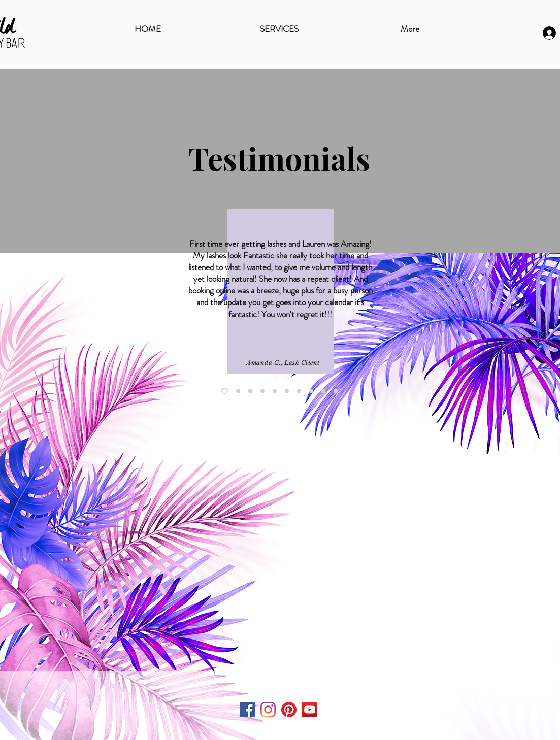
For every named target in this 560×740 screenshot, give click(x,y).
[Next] (515, 296)
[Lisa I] (336, 391)
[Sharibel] (262, 391)
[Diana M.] (323, 391)
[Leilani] (250, 391)
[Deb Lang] (287, 391)
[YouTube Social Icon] (310, 710)
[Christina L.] (311, 391)
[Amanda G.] (225, 391)
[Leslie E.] (299, 391)
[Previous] (44, 296)
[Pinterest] (289, 710)
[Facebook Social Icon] (247, 710)
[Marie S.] (238, 391)
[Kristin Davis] (275, 391)
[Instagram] (268, 710)
